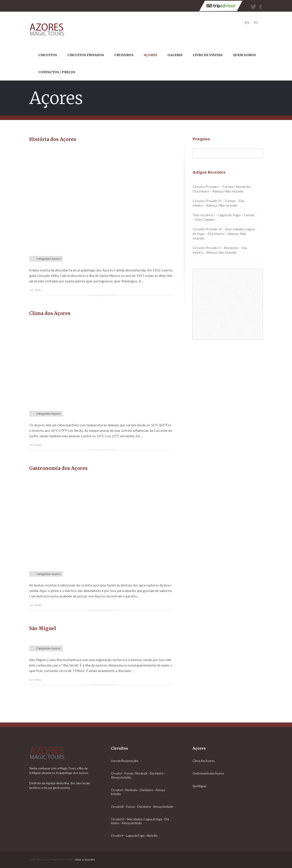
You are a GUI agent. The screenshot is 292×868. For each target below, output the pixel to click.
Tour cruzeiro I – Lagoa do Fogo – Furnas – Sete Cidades (223, 217)
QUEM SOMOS (244, 55)
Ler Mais (35, 290)
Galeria (175, 55)
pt (256, 23)
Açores (56, 259)
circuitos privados (86, 55)
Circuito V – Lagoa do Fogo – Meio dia (134, 836)
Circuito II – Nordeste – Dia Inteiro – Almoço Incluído (138, 792)
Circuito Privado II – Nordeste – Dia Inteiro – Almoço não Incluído (220, 250)
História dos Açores (53, 139)
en (247, 23)
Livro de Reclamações (125, 761)
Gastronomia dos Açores (58, 468)
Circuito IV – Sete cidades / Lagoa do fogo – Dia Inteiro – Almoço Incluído (140, 821)
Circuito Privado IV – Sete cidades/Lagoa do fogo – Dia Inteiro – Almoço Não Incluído (224, 234)
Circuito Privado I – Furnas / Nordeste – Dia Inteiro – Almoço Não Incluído (223, 189)
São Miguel (43, 628)
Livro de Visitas (208, 55)
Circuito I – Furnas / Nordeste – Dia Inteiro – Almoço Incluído (138, 775)
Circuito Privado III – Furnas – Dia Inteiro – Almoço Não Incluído (218, 203)
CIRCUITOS (48, 55)
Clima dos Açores (50, 313)
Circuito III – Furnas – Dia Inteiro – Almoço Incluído (142, 807)
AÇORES (150, 55)
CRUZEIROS (124, 55)
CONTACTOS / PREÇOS (57, 72)
